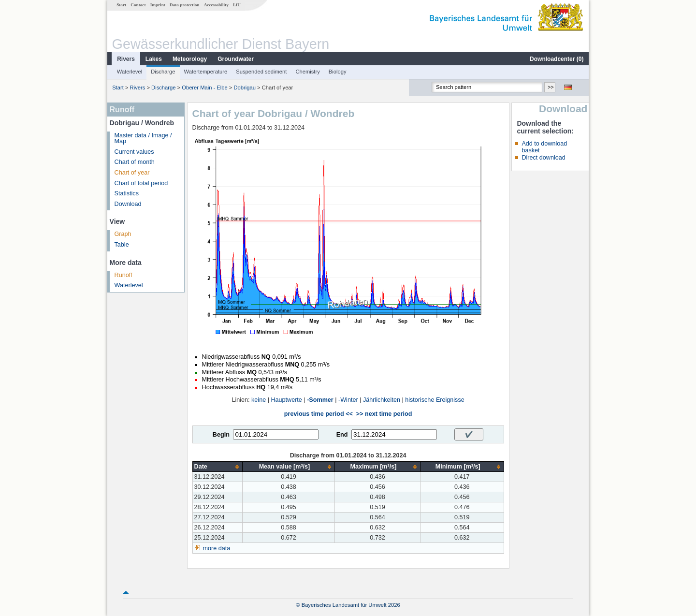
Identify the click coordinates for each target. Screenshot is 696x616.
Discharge (163, 72)
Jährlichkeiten (382, 400)
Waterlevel (130, 72)
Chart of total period (141, 183)
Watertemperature (206, 72)
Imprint (158, 5)
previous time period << (319, 414)
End (342, 435)
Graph (123, 234)
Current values (134, 152)
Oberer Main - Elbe (205, 88)
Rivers (126, 59)
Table (122, 245)
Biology (338, 72)
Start (121, 5)
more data (217, 548)
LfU (237, 5)
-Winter (348, 400)
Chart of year (132, 173)
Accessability (216, 5)
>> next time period (384, 414)
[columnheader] (217, 467)
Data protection (184, 5)
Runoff (123, 275)
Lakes (154, 59)
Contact (138, 5)
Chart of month (135, 162)
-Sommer (320, 400)
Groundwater (236, 59)
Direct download (543, 158)
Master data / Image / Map (143, 139)
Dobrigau (244, 88)
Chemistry (307, 72)
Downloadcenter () (557, 59)
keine (259, 400)
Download (128, 204)
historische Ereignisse (435, 400)
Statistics (127, 193)
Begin (221, 435)
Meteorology (190, 59)
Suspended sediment (261, 72)
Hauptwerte (286, 400)
